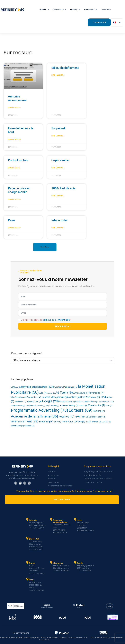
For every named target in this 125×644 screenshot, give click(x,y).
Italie (79, 520)
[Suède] (75, 562)
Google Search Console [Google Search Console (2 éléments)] (35, 406)
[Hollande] (27, 519)
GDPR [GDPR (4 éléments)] (37, 401)
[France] (27, 562)
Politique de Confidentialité (11, 637)
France (32, 563)
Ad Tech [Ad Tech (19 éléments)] (64, 393)
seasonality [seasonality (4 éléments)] (99, 417)
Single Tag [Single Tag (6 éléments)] (46, 422)
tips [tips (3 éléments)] (88, 422)
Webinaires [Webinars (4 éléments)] (17, 426)
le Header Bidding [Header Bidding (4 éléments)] (69, 405)
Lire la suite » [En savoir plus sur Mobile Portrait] (14, 168)
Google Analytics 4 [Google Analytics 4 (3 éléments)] (84, 402)
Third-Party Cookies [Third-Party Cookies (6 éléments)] (73, 422)
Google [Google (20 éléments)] (50, 401)
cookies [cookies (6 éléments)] (74, 397)
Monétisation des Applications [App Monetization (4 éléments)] (26, 397)
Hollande (33, 520)
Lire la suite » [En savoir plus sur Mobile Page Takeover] (14, 200)
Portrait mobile (18, 160)
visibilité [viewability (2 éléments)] (106, 422)
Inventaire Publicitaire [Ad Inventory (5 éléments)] (65, 387)
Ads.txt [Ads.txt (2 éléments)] (51, 393)
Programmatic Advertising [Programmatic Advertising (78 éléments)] (39, 410)
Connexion (106, 10)
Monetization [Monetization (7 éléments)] (96, 405)
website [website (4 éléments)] (29, 426)
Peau (11, 220)
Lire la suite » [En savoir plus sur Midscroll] (58, 75)
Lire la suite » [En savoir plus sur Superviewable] (58, 168)
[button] (45, 247)
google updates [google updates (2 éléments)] (52, 406)
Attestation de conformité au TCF (73, 637)
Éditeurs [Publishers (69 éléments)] (81, 410)
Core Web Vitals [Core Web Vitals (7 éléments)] (90, 397)
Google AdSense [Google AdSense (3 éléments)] (67, 402)
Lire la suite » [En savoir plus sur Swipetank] (58, 136)
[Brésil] (27, 579)
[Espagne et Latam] (51, 519)
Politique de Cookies (49, 637)
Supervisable (60, 160)
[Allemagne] (51, 562)
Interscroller (60, 220)
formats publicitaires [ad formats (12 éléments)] (37, 387)
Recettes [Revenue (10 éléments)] (66, 417)
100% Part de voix (63, 188)
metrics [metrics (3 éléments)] (83, 406)
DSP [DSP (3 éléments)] (30, 402)
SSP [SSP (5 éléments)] (57, 422)
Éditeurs (44, 10)
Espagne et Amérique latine (60, 521)
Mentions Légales (32, 637)
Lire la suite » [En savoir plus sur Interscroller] (58, 228)
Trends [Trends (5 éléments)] (97, 422)
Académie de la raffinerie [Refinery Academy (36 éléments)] (34, 416)
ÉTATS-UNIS (34, 539)
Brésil (32, 580)
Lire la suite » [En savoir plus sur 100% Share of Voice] (58, 196)
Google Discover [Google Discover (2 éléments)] (18, 406)
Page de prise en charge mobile (19, 190)
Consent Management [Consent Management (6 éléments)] (55, 397)
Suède (80, 563)
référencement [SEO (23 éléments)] (25, 421)
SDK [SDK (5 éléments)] (88, 417)
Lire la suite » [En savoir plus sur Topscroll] (14, 140)
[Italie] (75, 519)
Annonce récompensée (17, 98)
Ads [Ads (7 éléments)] (43, 393)
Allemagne (58, 563)
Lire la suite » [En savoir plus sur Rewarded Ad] (14, 108)
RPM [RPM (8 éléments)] (79, 417)
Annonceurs (60, 10)
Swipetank (59, 128)
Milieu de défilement (65, 68)
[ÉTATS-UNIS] (27, 538)
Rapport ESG (44, 640)
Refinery (75, 10)
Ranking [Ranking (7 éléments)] (99, 411)
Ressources (90, 10)
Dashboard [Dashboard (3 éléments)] (20, 402)
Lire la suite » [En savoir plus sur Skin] (14, 228)
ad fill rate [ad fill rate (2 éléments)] (16, 387)
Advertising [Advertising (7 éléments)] (96, 393)
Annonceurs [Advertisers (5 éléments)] (81, 393)
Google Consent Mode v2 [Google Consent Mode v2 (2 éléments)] (103, 402)
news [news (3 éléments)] (109, 406)
